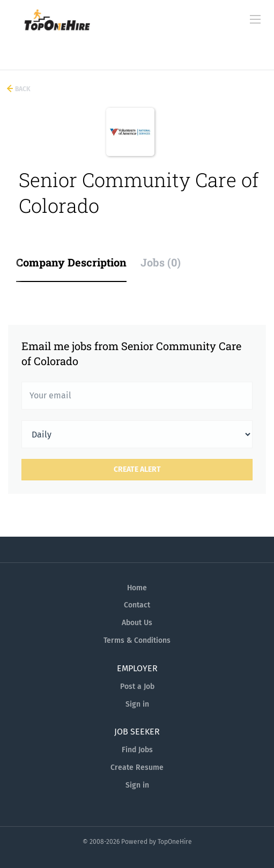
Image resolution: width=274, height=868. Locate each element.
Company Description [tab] (71, 262)
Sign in (137, 704)
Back (22, 89)
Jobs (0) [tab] (161, 262)
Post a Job (137, 687)
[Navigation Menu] (255, 19)
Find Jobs (137, 750)
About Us (137, 623)
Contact (137, 605)
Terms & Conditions (137, 640)
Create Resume (137, 767)
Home (137, 588)
